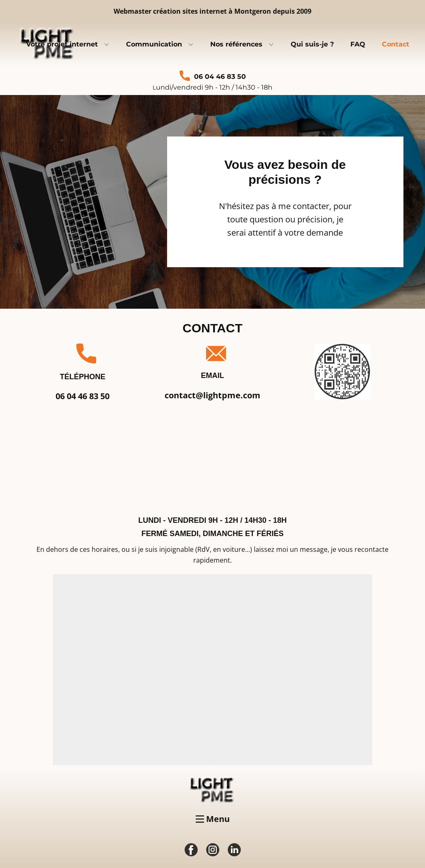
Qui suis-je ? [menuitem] (312, 44)
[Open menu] (213, 819)
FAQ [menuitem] (358, 44)
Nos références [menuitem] (236, 44)
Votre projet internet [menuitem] (62, 44)
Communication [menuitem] (154, 44)
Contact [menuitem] (396, 44)
